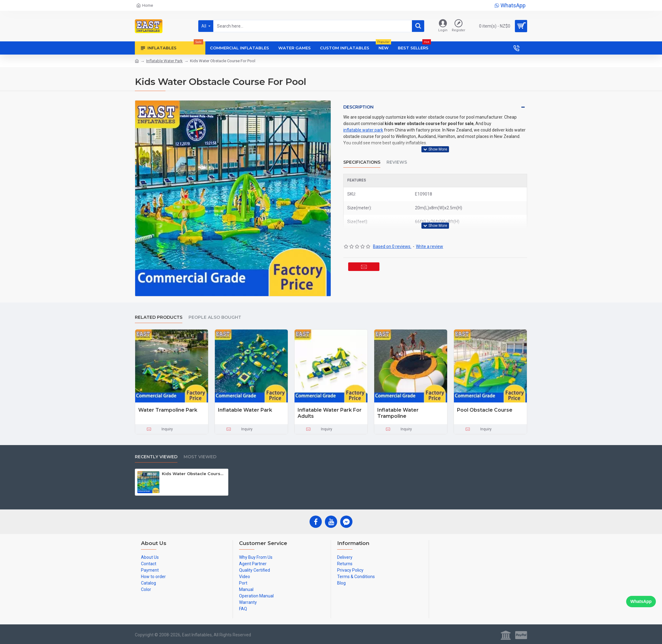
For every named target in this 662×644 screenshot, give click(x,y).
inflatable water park (363, 130)
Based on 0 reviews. (392, 232)
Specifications (362, 155)
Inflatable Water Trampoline (398, 413)
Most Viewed (200, 457)
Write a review (430, 232)
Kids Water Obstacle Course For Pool (194, 474)
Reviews (397, 155)
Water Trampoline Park (168, 410)
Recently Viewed (156, 457)
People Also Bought (215, 317)
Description (358, 107)
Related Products (159, 317)
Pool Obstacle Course (485, 410)
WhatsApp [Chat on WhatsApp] (641, 601)
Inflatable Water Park (164, 61)
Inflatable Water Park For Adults (330, 413)
